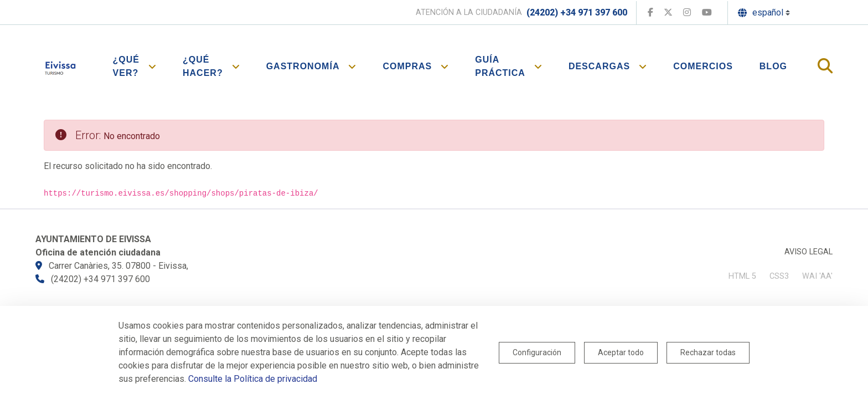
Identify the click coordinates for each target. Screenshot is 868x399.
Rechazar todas (708, 352)
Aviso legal (808, 252)
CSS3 (779, 276)
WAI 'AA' (817, 276)
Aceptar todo (621, 352)
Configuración (537, 352)
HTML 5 (742, 276)
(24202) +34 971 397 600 (577, 12)
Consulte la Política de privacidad (253, 379)
